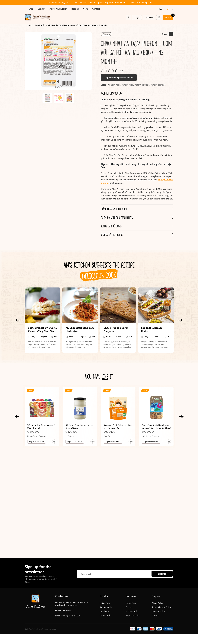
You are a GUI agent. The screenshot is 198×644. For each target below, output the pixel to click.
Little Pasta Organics (150, 436)
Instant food (127, 85)
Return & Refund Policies (162, 607)
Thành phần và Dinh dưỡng (114, 209)
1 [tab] (56, 87)
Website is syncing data (59, 3)
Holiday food (131, 611)
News (86, 9)
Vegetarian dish (132, 615)
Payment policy (158, 611)
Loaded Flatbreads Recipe (152, 330)
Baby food (116, 85)
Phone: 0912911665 (63, 610)
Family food (105, 615)
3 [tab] (61, 87)
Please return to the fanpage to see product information (100, 3)
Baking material (106, 607)
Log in (137, 17)
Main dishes (131, 603)
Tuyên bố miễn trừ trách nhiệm (117, 217)
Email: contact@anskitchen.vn (68, 616)
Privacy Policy (157, 603)
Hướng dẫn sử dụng (111, 226)
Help (161, 9)
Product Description (111, 93)
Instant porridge (142, 85)
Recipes (75, 9)
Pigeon (106, 34)
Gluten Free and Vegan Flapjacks (116, 330)
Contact (96, 9)
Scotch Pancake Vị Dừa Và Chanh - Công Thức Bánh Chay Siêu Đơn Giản (42, 330)
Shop (31, 9)
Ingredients (104, 611)
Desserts (129, 607)
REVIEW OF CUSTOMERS (112, 235)
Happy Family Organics (37, 436)
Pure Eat (107, 436)
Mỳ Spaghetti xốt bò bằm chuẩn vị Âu (80, 330)
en (168, 9)
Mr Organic (70, 436)
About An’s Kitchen (58, 9)
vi (173, 9)
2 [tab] (58, 87)
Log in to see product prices (119, 78)
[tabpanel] (58, 61)
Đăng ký (42, 9)
